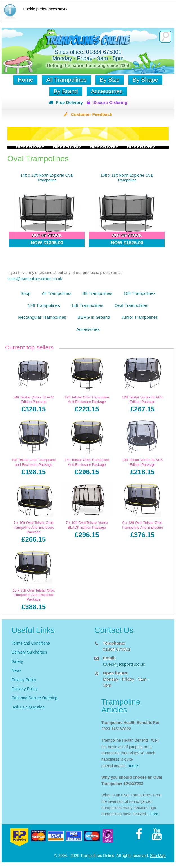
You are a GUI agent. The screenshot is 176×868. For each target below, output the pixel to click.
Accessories (107, 91)
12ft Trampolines (44, 305)
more (133, 766)
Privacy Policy (24, 680)
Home (25, 80)
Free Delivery (69, 102)
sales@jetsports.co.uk (124, 664)
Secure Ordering (111, 102)
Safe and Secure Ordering (34, 698)
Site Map (158, 856)
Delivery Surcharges (30, 652)
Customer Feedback (91, 114)
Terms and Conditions (31, 643)
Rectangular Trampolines (42, 317)
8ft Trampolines (98, 293)
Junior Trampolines (140, 317)
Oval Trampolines (131, 305)
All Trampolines (66, 80)
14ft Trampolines (87, 305)
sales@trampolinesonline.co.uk (35, 279)
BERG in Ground (94, 317)
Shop (25, 293)
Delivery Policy (24, 689)
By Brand (66, 91)
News (16, 670)
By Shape (145, 80)
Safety (17, 661)
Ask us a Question (28, 707)
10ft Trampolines (140, 293)
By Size (110, 80)
